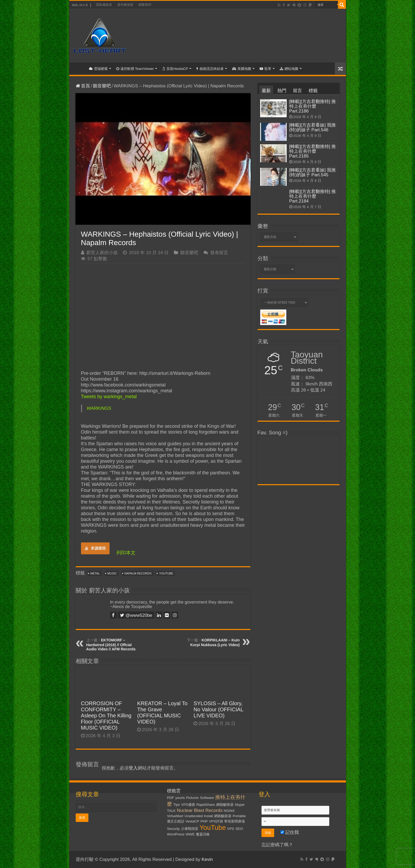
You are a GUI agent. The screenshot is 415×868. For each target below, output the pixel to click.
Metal (95, 573)
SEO (239, 829)
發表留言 (219, 253)
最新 (266, 91)
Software (207, 798)
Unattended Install (199, 816)
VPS (231, 829)
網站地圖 (289, 69)
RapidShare (206, 805)
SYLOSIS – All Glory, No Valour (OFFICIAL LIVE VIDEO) (218, 709)
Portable (239, 816)
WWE (190, 834)
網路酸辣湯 (225, 805)
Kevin (207, 859)
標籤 (313, 91)
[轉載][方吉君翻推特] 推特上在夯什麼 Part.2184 (313, 196)
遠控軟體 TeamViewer (135, 69)
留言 (297, 91)
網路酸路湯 (223, 816)
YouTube (166, 573)
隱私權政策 (104, 5)
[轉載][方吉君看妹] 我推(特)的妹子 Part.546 (313, 127)
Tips (177, 805)
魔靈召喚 (203, 834)
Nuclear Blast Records (200, 810)
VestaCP (192, 821)
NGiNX (229, 811)
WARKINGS (99, 408)
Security (173, 829)
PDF (171, 798)
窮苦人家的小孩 (102, 253)
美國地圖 (242, 69)
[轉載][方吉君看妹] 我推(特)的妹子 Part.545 (313, 172)
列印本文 (126, 553)
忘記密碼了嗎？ (277, 845)
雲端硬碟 (98, 69)
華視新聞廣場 (234, 821)
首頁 (79, 68)
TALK (171, 811)
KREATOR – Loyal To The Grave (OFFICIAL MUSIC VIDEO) (162, 712)
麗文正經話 (176, 821)
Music (112, 573)
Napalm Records (138, 573)
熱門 (282, 91)
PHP (204, 821)
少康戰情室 (190, 829)
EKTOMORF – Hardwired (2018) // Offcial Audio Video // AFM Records (111, 645)
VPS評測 (216, 821)
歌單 (265, 69)
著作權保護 (125, 5)
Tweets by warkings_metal (109, 397)
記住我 (290, 832)
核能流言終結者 (210, 69)
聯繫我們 (145, 5)
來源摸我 (95, 548)
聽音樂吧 (102, 86)
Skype (240, 805)
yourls (180, 798)
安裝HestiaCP (175, 69)
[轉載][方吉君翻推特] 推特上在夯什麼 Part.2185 (313, 151)
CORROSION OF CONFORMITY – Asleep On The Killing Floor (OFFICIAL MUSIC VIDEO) (106, 716)
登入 (133, 768)
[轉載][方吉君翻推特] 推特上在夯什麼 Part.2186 (313, 106)
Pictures (192, 798)
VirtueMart (175, 816)
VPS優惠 (188, 805)
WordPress (176, 834)
